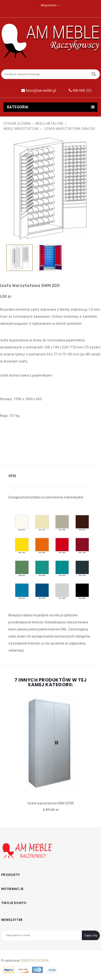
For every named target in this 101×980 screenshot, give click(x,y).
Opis (12, 476)
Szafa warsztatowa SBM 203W (50, 803)
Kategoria (18, 107)
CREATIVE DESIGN (34, 961)
